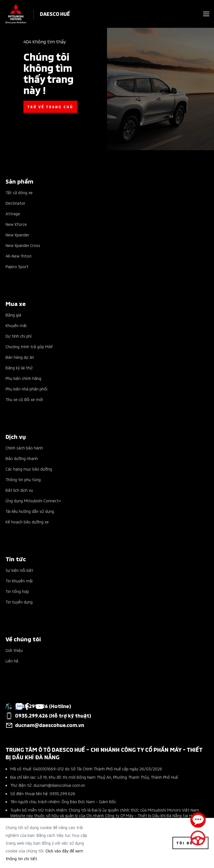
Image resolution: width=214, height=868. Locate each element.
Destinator (15, 203)
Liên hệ (12, 661)
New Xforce (16, 224)
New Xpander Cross (23, 245)
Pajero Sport (17, 266)
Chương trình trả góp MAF (29, 346)
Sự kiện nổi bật (19, 570)
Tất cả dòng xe (19, 192)
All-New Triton (19, 256)
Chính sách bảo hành (24, 448)
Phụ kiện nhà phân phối (26, 389)
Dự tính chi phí (19, 336)
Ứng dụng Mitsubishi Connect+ (33, 500)
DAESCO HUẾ (55, 13)
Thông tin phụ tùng (23, 479)
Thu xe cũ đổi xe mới (24, 399)
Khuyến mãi (16, 325)
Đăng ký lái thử (19, 368)
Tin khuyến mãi (19, 581)
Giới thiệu (14, 650)
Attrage (13, 213)
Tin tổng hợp (17, 591)
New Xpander (17, 235)
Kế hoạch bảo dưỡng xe (27, 522)
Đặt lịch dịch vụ (19, 490)
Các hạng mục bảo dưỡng (29, 469)
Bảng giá (13, 315)
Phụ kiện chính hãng (23, 378)
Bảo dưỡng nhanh (22, 458)
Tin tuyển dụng (19, 602)
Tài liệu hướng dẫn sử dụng (30, 511)
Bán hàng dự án (20, 357)
